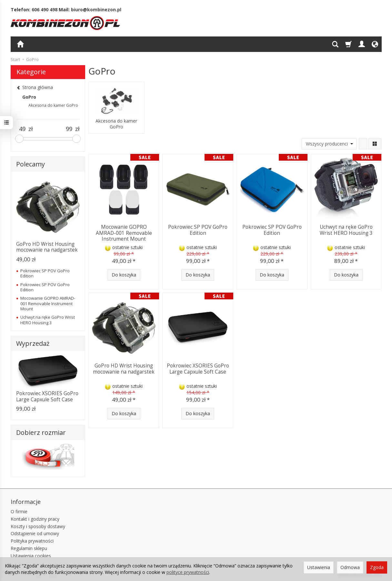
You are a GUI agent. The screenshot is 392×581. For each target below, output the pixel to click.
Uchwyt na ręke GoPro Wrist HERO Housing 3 (346, 230)
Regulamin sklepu (29, 548)
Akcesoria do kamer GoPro (116, 124)
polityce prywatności (188, 572)
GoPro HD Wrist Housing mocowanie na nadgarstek (124, 369)
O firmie (19, 511)
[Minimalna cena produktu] (22, 129)
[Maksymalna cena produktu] (69, 129)
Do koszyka (124, 275)
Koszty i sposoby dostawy (38, 526)
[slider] (19, 139)
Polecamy (30, 164)
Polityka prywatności (32, 541)
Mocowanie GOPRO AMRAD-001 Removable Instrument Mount (124, 233)
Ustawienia (319, 567)
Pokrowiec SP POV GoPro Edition (198, 230)
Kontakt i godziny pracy (35, 519)
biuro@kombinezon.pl (96, 10)
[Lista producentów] (329, 144)
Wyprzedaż (33, 343)
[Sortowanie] (363, 144)
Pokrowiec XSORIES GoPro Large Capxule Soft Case (198, 369)
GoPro (29, 97)
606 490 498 (45, 10)
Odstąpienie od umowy (35, 533)
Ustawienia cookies (31, 556)
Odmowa (350, 567)
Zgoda (377, 567)
